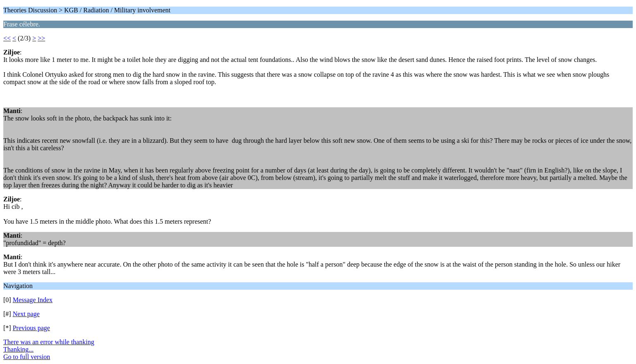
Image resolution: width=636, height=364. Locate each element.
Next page (26, 314)
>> (41, 38)
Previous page (31, 328)
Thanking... (18, 349)
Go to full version (27, 357)
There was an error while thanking (49, 342)
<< (7, 38)
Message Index (33, 300)
